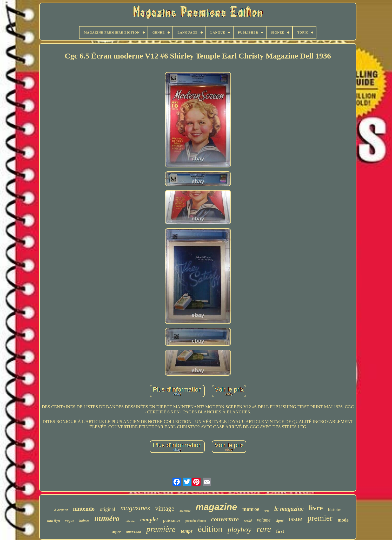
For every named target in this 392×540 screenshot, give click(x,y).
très (267, 511)
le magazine (289, 509)
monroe (251, 509)
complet (149, 519)
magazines (135, 508)
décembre (185, 511)
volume (264, 520)
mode (343, 520)
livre (316, 508)
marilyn (54, 520)
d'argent (61, 510)
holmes (84, 521)
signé (280, 521)
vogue (70, 521)
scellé (248, 521)
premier (320, 518)
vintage (165, 508)
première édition (196, 521)
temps (187, 531)
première (161, 529)
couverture (225, 519)
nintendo (84, 509)
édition (210, 529)
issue (295, 519)
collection (130, 521)
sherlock (134, 532)
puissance (172, 520)
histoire (335, 509)
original (107, 509)
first (280, 531)
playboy (240, 530)
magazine (216, 507)
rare (264, 529)
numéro (107, 518)
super (116, 532)
